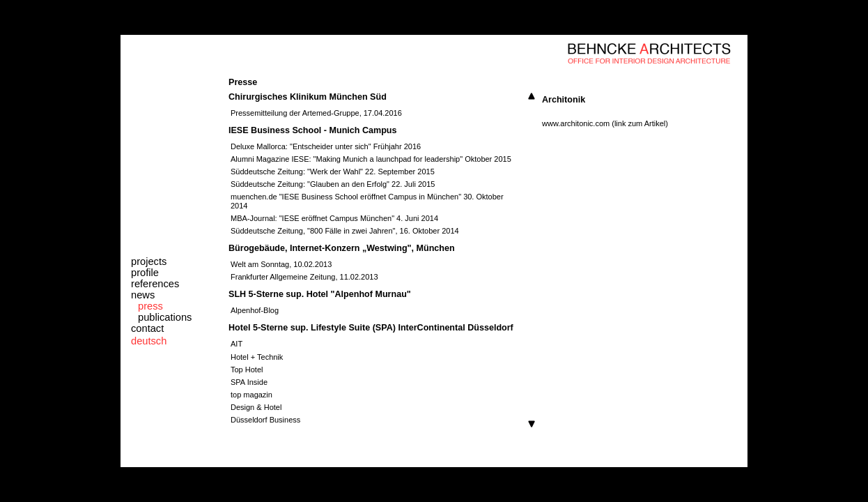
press (150, 306)
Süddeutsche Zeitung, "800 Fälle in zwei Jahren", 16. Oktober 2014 (345, 231)
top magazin (251, 395)
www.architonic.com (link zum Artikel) (605, 123)
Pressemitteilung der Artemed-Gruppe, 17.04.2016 (316, 113)
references (155, 284)
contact (147, 328)
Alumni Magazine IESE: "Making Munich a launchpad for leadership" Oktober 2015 (371, 159)
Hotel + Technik (257, 357)
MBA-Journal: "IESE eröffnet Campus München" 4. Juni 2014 (334, 218)
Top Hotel (247, 370)
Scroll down (532, 424)
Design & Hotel (256, 407)
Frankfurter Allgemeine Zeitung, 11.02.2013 (304, 277)
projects (149, 261)
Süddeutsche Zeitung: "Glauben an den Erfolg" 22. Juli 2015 (333, 184)
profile (145, 273)
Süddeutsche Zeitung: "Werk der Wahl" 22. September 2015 (333, 172)
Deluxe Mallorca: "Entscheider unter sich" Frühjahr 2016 (326, 146)
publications (165, 317)
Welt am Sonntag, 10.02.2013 (281, 264)
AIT (237, 344)
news (143, 295)
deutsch (149, 341)
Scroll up (532, 96)
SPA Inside (249, 382)
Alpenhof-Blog (255, 310)
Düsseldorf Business (265, 420)
